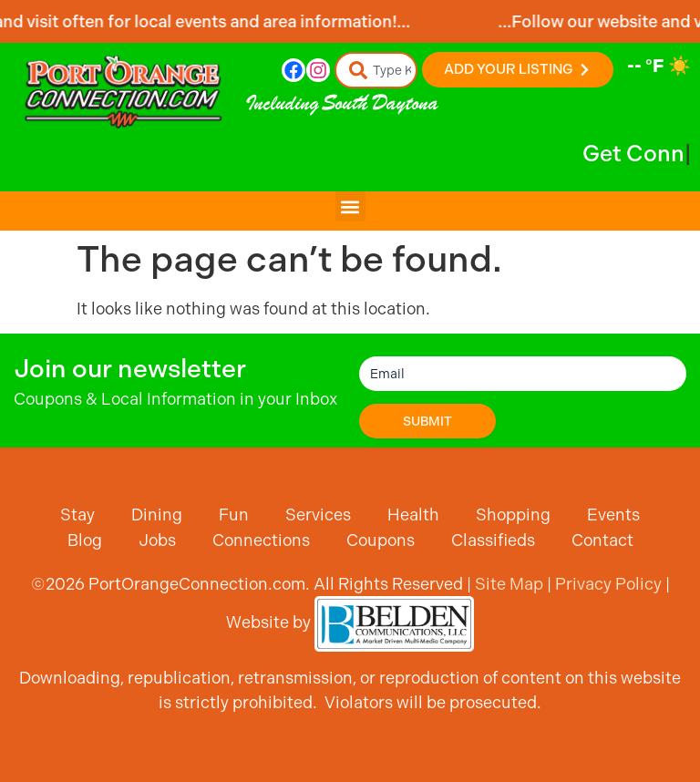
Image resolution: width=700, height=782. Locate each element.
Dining (157, 514)
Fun (234, 514)
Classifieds (493, 540)
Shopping (513, 514)
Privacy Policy (608, 584)
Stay (77, 514)
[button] (350, 206)
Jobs (157, 540)
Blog (85, 540)
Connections (261, 540)
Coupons (381, 540)
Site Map (509, 584)
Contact (602, 540)
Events (613, 514)
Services (318, 514)
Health (413, 514)
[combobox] (376, 70)
